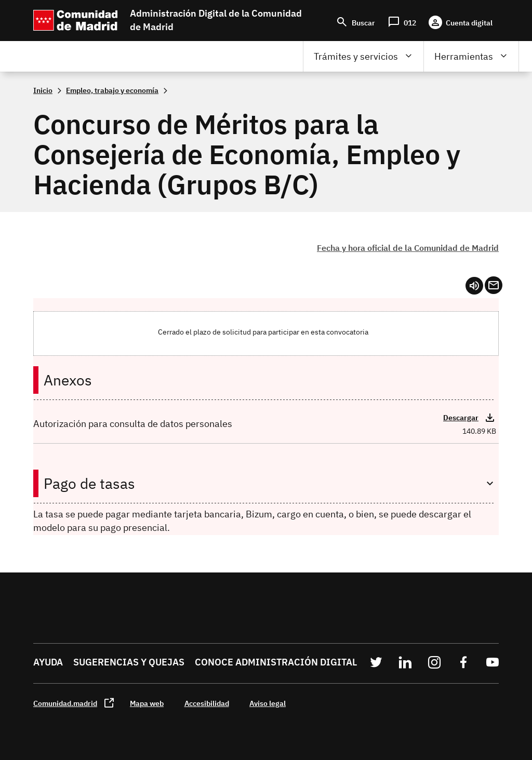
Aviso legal (268, 703)
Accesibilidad (207, 703)
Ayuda (48, 662)
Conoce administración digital (276, 662)
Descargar (461, 418)
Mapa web (147, 703)
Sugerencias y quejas (129, 662)
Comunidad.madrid (65, 703)
